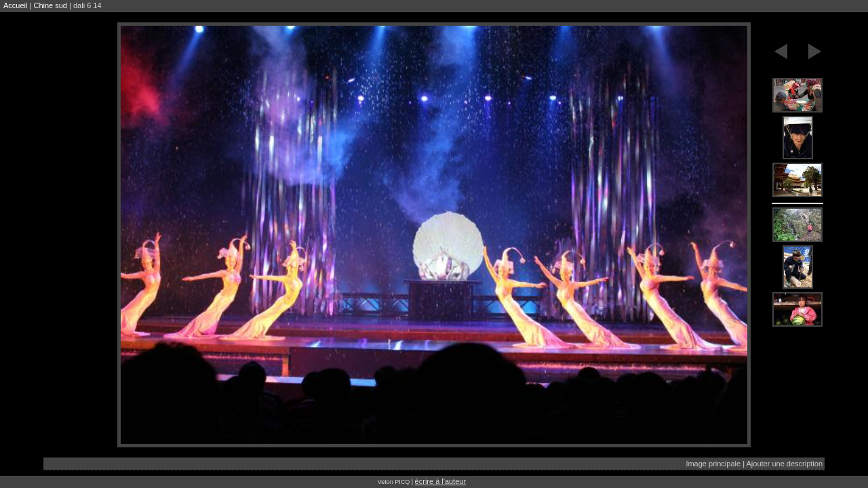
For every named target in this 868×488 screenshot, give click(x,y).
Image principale (713, 464)
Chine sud (50, 5)
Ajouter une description (784, 464)
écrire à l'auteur (440, 481)
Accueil (15, 5)
